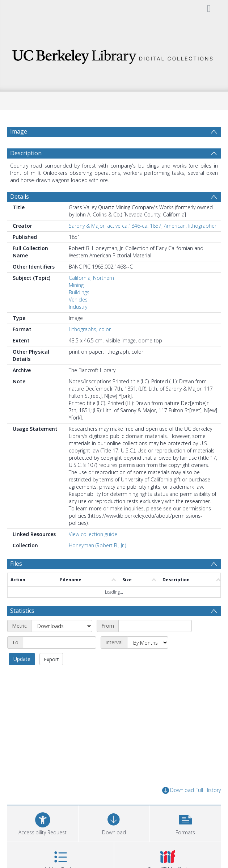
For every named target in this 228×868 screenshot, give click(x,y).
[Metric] (62, 626)
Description (26, 153)
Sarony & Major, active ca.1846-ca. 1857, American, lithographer (143, 226)
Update (22, 659)
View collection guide (93, 534)
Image (19, 131)
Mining (76, 285)
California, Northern (91, 278)
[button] (185, 823)
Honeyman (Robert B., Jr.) (97, 545)
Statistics (22, 611)
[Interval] (148, 642)
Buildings (79, 292)
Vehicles (78, 300)
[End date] (60, 642)
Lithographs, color (90, 329)
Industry (78, 307)
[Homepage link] (114, 55)
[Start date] (155, 626)
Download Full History (191, 790)
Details (20, 197)
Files (16, 564)
